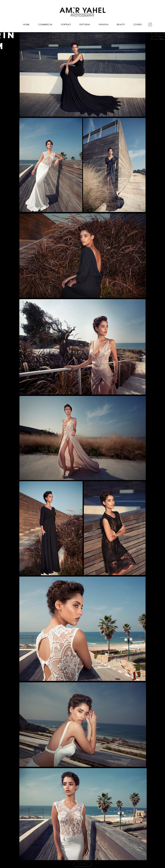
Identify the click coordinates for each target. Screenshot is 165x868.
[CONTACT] (82, 864)
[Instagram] (150, 25)
